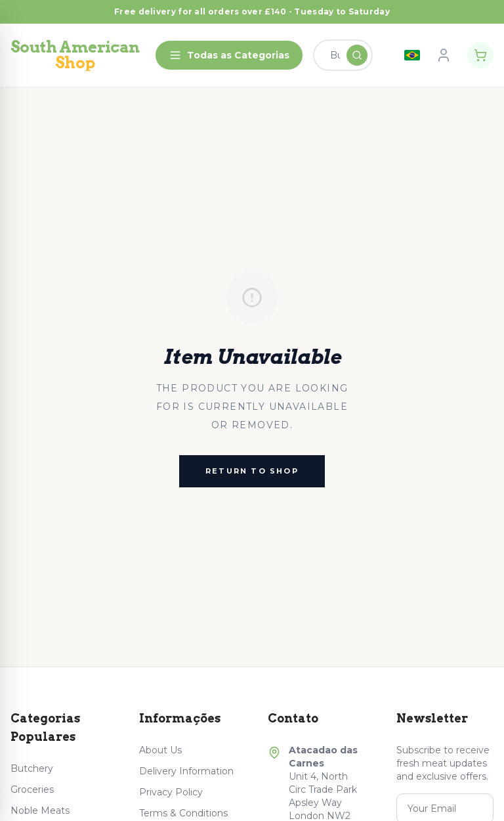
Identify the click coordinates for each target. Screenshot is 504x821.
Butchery (32, 768)
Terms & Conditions (183, 813)
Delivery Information (186, 771)
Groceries (32, 789)
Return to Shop (252, 471)
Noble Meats (40, 810)
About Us (160, 750)
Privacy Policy (171, 792)
